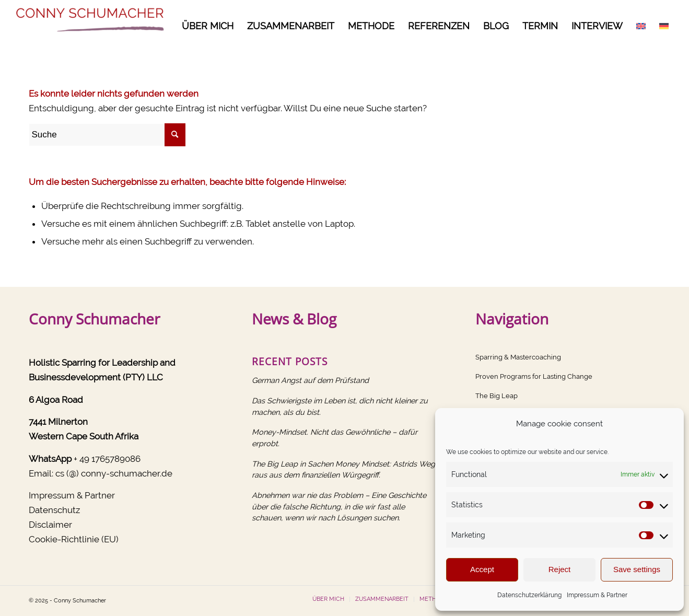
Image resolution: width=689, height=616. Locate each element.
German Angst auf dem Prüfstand (310, 380)
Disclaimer (50, 525)
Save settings (637, 569)
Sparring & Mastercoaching (518, 357)
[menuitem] (208, 26)
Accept (482, 569)
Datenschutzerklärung (529, 595)
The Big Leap (497, 396)
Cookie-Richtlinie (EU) (74, 539)
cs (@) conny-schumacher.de (114, 473)
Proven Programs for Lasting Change (534, 376)
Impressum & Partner (597, 595)
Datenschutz (54, 510)
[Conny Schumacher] (92, 26)
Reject (560, 569)
